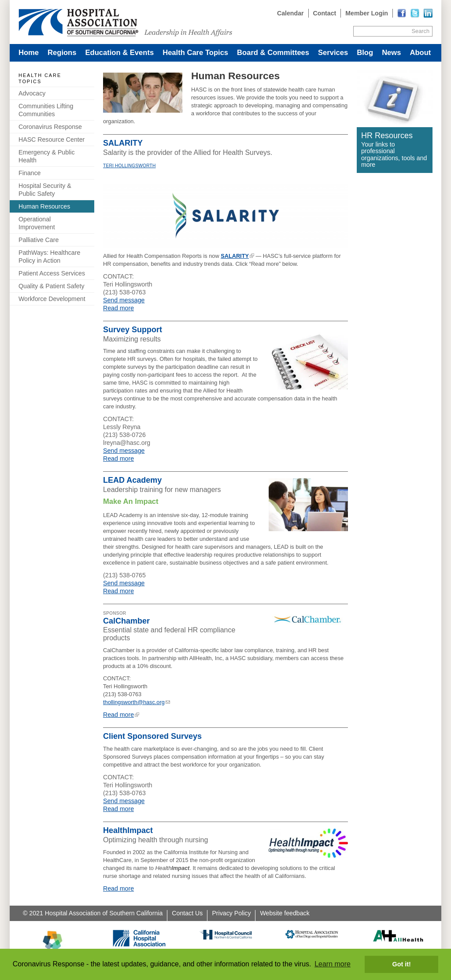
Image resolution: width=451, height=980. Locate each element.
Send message (124, 300)
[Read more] (428, 13)
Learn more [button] (333, 964)
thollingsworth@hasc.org (134, 702)
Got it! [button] (402, 964)
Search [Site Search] (421, 31)
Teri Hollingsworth (129, 166)
